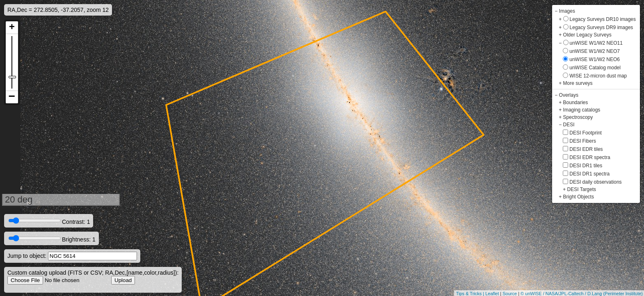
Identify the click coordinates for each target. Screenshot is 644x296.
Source (510, 294)
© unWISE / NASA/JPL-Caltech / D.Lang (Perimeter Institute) (582, 294)
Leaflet (492, 294)
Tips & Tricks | (471, 294)
